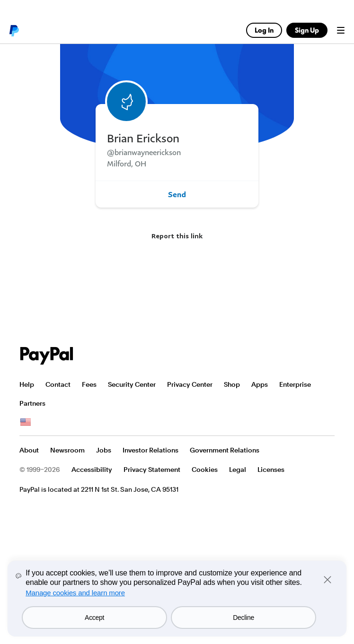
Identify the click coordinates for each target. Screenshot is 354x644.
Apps (260, 384)
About (29, 450)
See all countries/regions (26, 422)
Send (177, 194)
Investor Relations (150, 450)
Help (27, 384)
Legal (238, 470)
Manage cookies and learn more (75, 593)
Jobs (104, 450)
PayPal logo (14, 30)
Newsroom (67, 450)
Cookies (205, 470)
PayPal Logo (47, 356)
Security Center (132, 384)
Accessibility (92, 470)
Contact (58, 384)
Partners (32, 403)
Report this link (177, 236)
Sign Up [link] (307, 30)
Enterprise (295, 384)
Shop (232, 384)
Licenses (271, 470)
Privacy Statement (152, 470)
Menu (341, 30)
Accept (94, 618)
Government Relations (225, 450)
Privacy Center (190, 384)
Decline (243, 618)
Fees (89, 384)
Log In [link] (264, 30)
